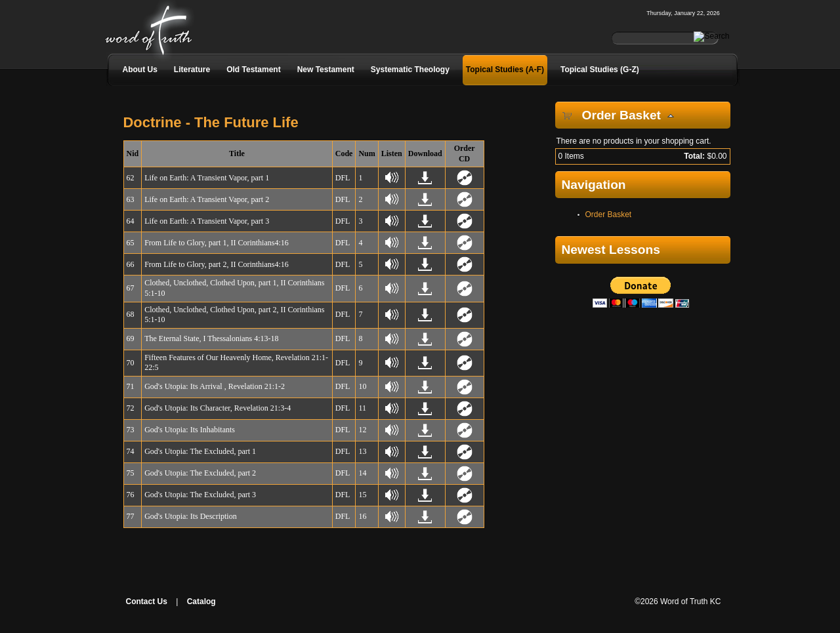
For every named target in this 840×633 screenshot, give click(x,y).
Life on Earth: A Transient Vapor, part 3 (207, 221)
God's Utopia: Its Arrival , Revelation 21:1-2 (215, 386)
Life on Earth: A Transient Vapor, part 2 (207, 199)
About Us (140, 70)
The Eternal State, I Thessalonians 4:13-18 (211, 338)
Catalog (201, 602)
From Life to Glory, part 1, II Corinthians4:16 (217, 243)
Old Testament (253, 70)
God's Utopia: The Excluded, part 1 (200, 451)
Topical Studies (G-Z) (600, 70)
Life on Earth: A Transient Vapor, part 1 (207, 178)
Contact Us (147, 602)
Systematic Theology (410, 70)
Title (237, 153)
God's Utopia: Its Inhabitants (190, 430)
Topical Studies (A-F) (505, 70)
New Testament (326, 70)
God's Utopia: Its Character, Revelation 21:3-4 (218, 408)
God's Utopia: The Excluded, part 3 (200, 495)
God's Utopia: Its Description (190, 516)
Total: (694, 156)
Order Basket (609, 214)
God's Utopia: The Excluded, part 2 (200, 473)
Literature (192, 70)
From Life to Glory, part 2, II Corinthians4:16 (217, 264)
